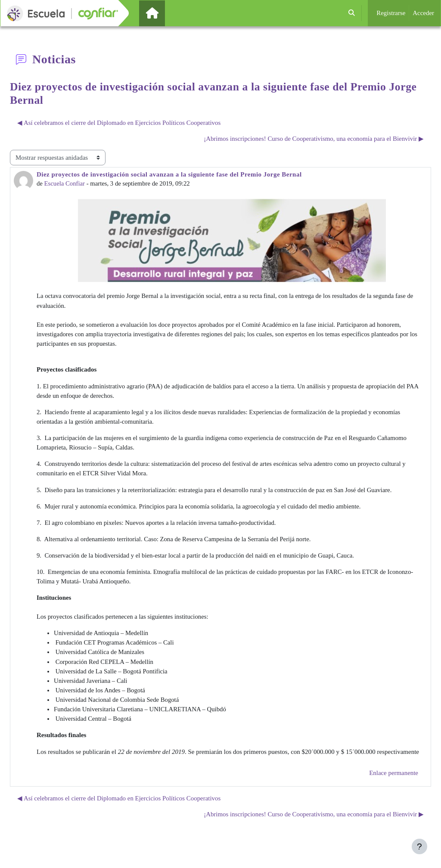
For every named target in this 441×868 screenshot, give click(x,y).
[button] (352, 13)
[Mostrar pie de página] (419, 846)
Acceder (423, 13)
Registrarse (391, 13)
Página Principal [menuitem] (167, 13)
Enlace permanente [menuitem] (394, 778)
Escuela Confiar (65, 183)
